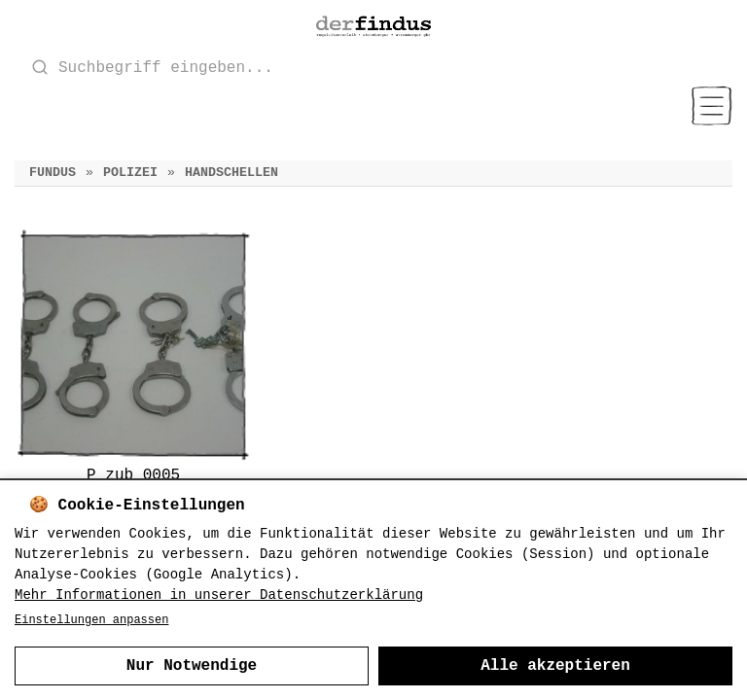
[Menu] (711, 106)
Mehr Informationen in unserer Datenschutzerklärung (219, 595)
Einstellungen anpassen (91, 620)
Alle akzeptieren (555, 666)
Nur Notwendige (192, 666)
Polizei (130, 173)
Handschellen (231, 173)
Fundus (53, 173)
